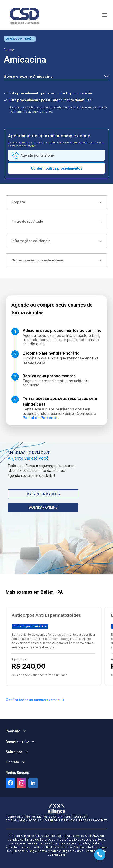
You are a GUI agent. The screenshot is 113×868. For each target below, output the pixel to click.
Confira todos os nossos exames (35, 700)
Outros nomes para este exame (56, 260)
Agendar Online (43, 507)
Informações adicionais (56, 241)
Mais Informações (43, 494)
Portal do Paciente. (41, 418)
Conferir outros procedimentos (57, 168)
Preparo (56, 202)
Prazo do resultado (56, 221)
